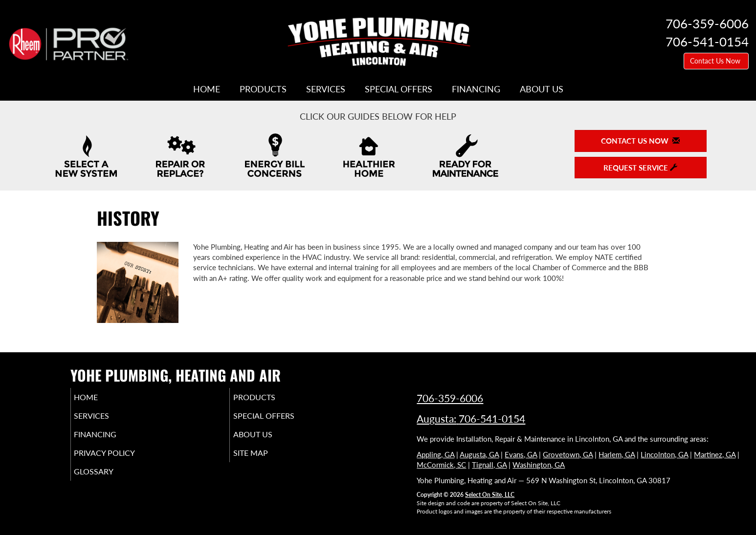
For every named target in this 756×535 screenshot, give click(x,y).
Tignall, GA (489, 465)
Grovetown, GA (568, 454)
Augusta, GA (479, 454)
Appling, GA (435, 454)
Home (207, 89)
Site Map (264, 460)
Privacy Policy (120, 460)
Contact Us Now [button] (716, 61)
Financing (476, 89)
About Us (542, 89)
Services (326, 89)
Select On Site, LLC (490, 495)
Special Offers (399, 89)
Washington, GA (539, 465)
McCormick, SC (441, 465)
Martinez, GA (715, 454)
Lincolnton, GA (664, 454)
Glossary (107, 480)
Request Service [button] (640, 168)
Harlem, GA (617, 454)
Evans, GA (521, 454)
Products (263, 89)
